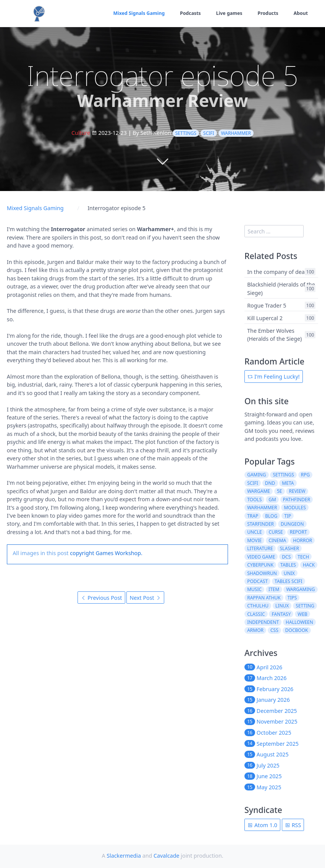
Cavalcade (167, 856)
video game (261, 557)
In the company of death (279, 272)
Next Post (145, 598)
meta (288, 483)
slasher (289, 548)
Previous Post (102, 598)
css (274, 630)
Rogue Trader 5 (267, 305)
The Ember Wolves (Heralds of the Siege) (274, 334)
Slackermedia (124, 856)
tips (292, 598)
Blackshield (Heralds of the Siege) (281, 288)
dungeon (292, 524)
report (298, 532)
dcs (286, 557)
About (301, 13)
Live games (228, 13)
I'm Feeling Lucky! (273, 377)
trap (253, 516)
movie (254, 540)
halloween (299, 622)
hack (309, 565)
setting (305, 606)
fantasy (281, 614)
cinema (277, 540)
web (302, 614)
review (297, 491)
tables (288, 565)
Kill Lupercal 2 (265, 318)
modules (295, 508)
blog (271, 516)
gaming (256, 475)
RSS (293, 825)
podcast (257, 581)
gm (272, 500)
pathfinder (297, 500)
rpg (305, 475)
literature (260, 548)
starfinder (260, 524)
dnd (270, 483)
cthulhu (258, 606)
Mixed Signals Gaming (137, 13)
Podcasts (189, 13)
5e (280, 491)
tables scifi (289, 581)
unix (289, 573)
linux (282, 606)
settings (186, 133)
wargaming (300, 589)
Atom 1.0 (262, 825)
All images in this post (40, 553)
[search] (274, 231)
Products (268, 13)
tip (288, 516)
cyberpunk (260, 565)
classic (256, 614)
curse (276, 532)
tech (303, 557)
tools (254, 500)
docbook (297, 630)
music (254, 589)
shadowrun (262, 573)
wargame (259, 491)
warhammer (236, 133)
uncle (254, 532)
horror (302, 540)
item (274, 589)
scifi (209, 133)
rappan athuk (264, 598)
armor (255, 630)
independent (263, 622)
